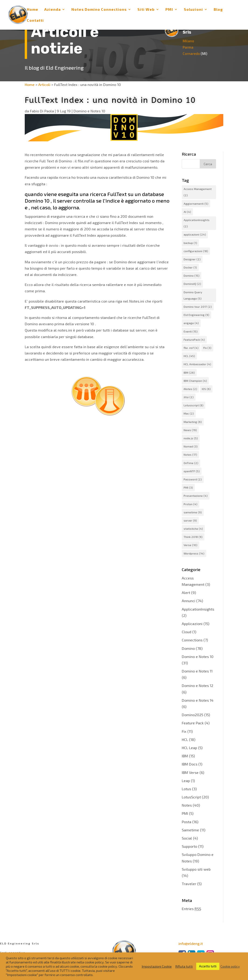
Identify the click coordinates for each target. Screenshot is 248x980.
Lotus (186, 789)
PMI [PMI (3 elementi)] (188, 487)
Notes (187, 805)
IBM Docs (190, 764)
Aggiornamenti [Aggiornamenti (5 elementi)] (196, 204)
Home (33, 10)
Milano (191, 41)
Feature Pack (193, 723)
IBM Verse (190, 772)
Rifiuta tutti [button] (184, 966)
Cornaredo (194, 54)
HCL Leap (189, 748)
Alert (186, 592)
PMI (169, 10)
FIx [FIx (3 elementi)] (207, 348)
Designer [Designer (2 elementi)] (192, 259)
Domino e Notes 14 (198, 700)
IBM (185, 756)
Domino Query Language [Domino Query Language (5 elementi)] (193, 295)
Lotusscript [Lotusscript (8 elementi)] (194, 405)
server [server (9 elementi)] (190, 520)
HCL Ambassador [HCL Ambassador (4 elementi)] (197, 364)
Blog (218, 10)
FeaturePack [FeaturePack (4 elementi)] (194, 340)
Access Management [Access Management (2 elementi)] (198, 192)
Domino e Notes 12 (197, 685)
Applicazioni (192, 624)
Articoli (44, 84)
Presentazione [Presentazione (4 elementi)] (196, 496)
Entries (191, 909)
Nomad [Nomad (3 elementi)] (191, 446)
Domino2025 (192, 715)
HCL (185, 739)
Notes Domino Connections (99, 10)
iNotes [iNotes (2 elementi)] (190, 389)
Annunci (189, 601)
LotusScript (191, 797)
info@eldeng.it (191, 943)
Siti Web (146, 10)
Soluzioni (193, 10)
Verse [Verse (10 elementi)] (190, 545)
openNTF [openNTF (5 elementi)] (192, 471)
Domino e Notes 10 (89, 111)
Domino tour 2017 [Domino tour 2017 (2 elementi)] (198, 307)
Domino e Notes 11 (197, 671)
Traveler (189, 884)
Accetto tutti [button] (208, 966)
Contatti (35, 21)
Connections (192, 640)
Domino (188, 648)
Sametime (190, 830)
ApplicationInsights (198, 609)
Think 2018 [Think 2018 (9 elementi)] (193, 537)
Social (187, 838)
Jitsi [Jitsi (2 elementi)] (189, 397)
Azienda (52, 10)
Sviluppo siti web (196, 869)
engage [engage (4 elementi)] (191, 323)
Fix (184, 731)
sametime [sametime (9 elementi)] (193, 512)
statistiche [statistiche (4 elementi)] (193, 529)
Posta (187, 822)
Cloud (187, 632)
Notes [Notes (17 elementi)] (190, 454)
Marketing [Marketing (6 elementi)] (193, 422)
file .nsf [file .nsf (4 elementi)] (191, 348)
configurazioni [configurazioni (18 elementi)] (196, 251)
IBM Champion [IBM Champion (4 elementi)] (195, 381)
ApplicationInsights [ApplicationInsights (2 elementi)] (197, 223)
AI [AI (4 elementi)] (187, 212)
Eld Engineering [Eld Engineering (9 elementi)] (196, 315)
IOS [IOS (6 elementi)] (206, 389)
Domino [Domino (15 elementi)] (192, 275)
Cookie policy (230, 966)
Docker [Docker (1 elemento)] (190, 267)
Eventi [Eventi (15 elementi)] (191, 331)
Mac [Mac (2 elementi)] (189, 413)
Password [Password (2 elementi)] (193, 479)
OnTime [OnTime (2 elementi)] (191, 463)
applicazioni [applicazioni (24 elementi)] (195, 234)
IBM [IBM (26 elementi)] (189, 372)
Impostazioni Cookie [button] (157, 966)
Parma (191, 47)
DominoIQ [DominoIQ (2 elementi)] (192, 284)
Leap (186, 781)
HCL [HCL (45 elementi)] (189, 356)
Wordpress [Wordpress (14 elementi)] (194, 553)
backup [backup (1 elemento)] (190, 243)
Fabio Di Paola (42, 111)
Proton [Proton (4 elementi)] (190, 504)
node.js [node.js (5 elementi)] (191, 438)
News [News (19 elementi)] (190, 430)
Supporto (189, 846)
